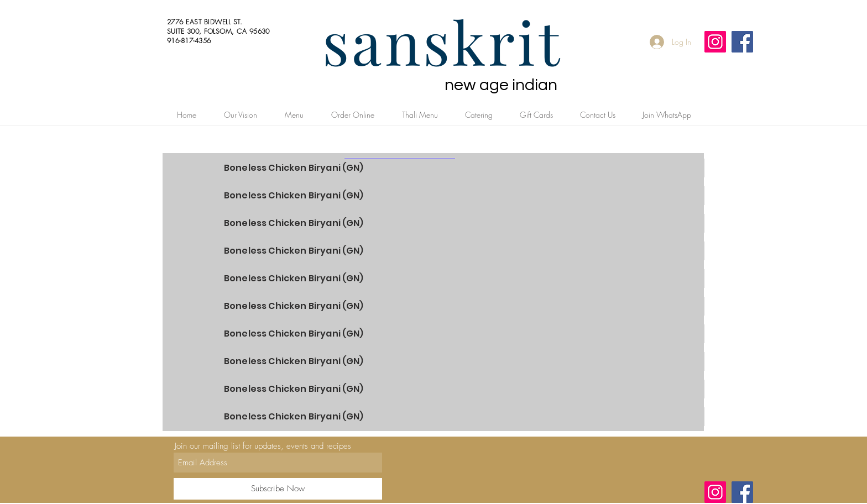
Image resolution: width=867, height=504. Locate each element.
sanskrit (442, 41)
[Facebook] (742, 42)
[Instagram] (715, 42)
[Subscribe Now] (278, 489)
